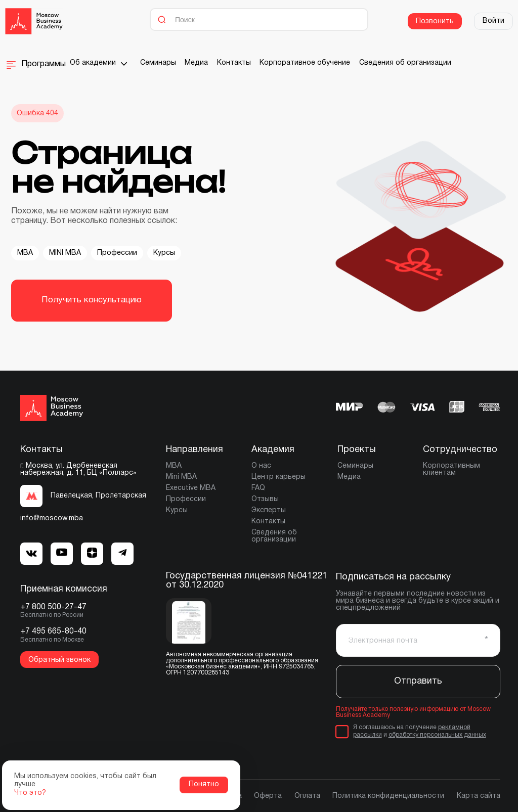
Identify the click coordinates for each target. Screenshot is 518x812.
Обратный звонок (59, 660)
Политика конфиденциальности (388, 796)
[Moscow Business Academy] (34, 21)
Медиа (196, 63)
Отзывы (265, 499)
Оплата (307, 796)
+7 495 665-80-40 (53, 631)
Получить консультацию (92, 300)
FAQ (258, 488)
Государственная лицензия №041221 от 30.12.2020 (247, 581)
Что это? (30, 793)
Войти (493, 21)
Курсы (164, 253)
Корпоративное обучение (305, 63)
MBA (25, 253)
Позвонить (435, 21)
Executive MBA (191, 488)
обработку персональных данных (437, 735)
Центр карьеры (278, 477)
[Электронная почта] (418, 640)
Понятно (204, 784)
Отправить (418, 681)
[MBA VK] (31, 554)
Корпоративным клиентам (451, 469)
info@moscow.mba (52, 518)
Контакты (234, 63)
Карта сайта (479, 796)
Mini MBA (181, 477)
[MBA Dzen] (92, 554)
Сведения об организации (405, 63)
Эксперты (269, 510)
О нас (261, 466)
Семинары (158, 63)
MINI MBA (65, 253)
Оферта (268, 796)
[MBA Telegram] (62, 553)
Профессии (117, 253)
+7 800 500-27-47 (53, 607)
